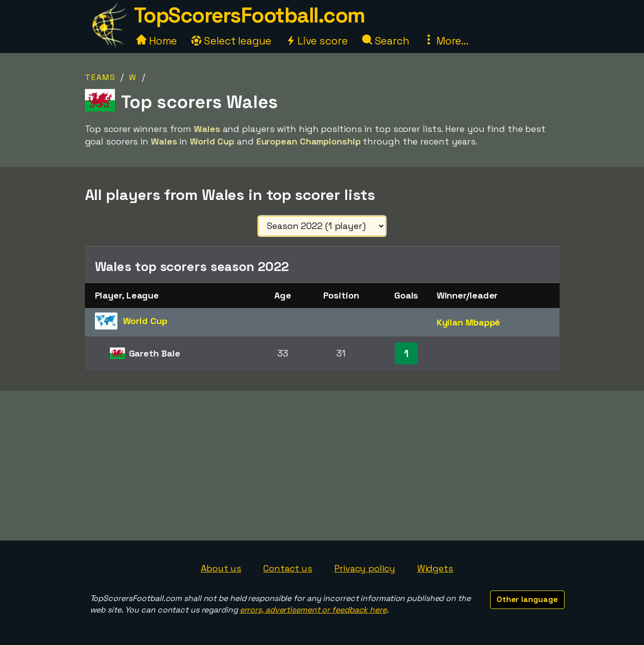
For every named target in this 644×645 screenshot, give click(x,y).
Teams (100, 77)
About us (221, 568)
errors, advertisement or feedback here (313, 610)
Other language (527, 599)
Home (157, 41)
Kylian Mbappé (469, 322)
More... (446, 41)
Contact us (288, 568)
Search (386, 41)
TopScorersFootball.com (249, 15)
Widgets (435, 568)
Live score (317, 41)
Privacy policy (365, 568)
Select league (231, 41)
